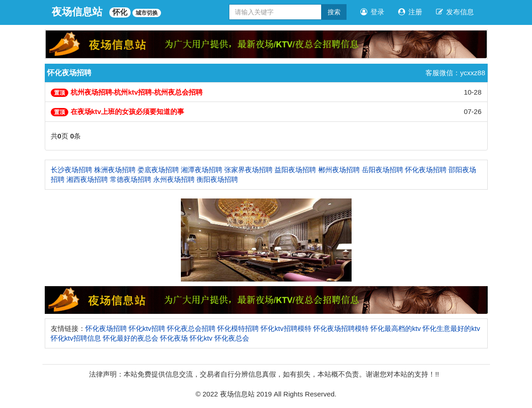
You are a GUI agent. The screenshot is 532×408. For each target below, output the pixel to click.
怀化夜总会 (232, 338)
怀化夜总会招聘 (191, 328)
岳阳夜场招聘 (383, 170)
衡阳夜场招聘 (217, 179)
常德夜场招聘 (131, 179)
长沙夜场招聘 (72, 170)
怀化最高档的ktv (396, 328)
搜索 (334, 12)
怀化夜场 (174, 338)
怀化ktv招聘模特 (286, 328)
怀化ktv (201, 338)
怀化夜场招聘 (426, 170)
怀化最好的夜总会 (131, 338)
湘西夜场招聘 (87, 179)
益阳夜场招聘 (295, 170)
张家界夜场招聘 (248, 170)
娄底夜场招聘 (158, 170)
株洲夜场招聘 (115, 170)
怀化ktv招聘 (147, 328)
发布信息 (455, 12)
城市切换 (147, 13)
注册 (410, 12)
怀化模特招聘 (238, 328)
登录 (372, 12)
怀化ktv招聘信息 (76, 338)
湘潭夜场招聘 (202, 170)
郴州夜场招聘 (339, 170)
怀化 (120, 12)
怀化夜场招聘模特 (341, 328)
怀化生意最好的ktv (451, 328)
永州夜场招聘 (174, 179)
